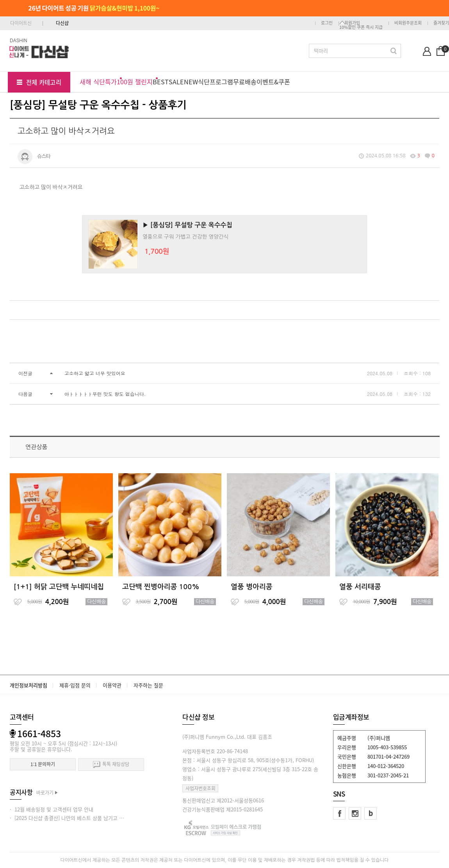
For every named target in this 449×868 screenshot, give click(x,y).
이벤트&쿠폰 (273, 82)
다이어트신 (21, 23)
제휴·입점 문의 (75, 685)
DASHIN (19, 40)
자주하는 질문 (148, 685)
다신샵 (62, 23)
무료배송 (245, 82)
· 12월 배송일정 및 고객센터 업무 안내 (52, 809)
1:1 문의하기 (43, 764)
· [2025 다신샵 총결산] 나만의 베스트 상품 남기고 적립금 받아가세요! (85, 818)
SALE (176, 82)
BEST (161, 82)
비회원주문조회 (408, 23)
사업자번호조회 (200, 788)
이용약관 (112, 685)
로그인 (327, 23)
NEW (191, 82)
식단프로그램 (216, 82)
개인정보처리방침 (29, 685)
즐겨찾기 (441, 23)
